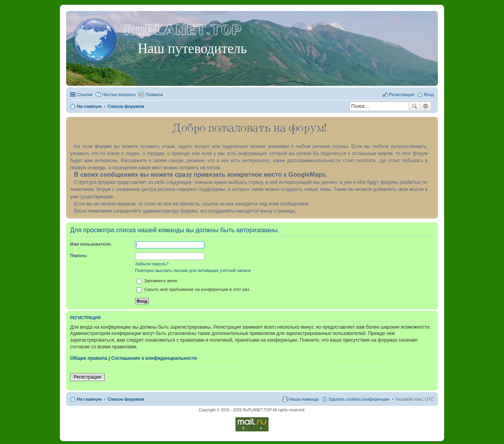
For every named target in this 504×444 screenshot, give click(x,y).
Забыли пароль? (152, 264)
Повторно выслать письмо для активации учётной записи (193, 270)
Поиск (415, 106)
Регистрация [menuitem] (402, 94)
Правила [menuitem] (154, 94)
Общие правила (89, 358)
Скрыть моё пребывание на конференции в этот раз (193, 289)
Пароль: (79, 255)
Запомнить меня (157, 281)
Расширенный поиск (426, 106)
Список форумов (126, 399)
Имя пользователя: (91, 244)
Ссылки (85, 94)
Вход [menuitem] (429, 94)
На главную (89, 399)
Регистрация (87, 377)
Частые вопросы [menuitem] (119, 94)
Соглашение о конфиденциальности (154, 358)
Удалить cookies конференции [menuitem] (359, 399)
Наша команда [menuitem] (304, 399)
